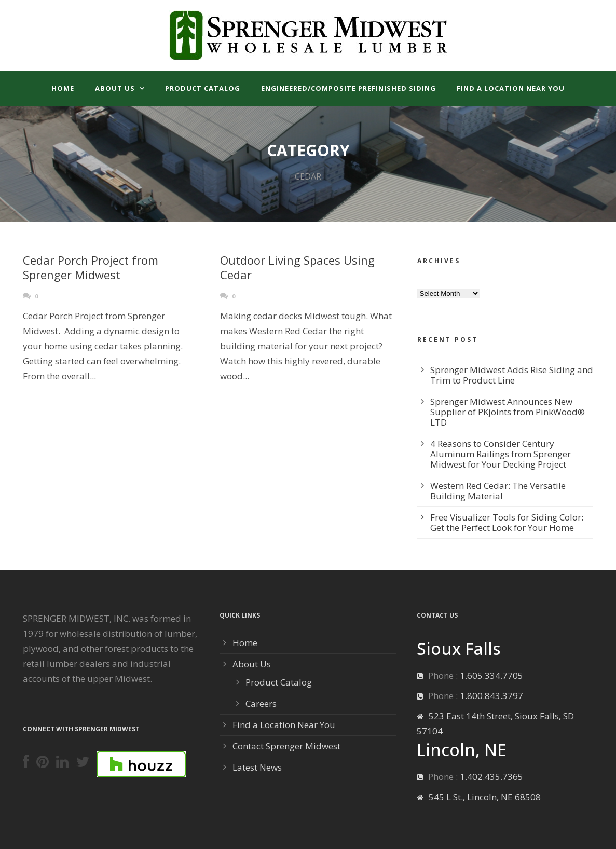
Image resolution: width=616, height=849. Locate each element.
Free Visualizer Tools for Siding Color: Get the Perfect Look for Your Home (507, 522)
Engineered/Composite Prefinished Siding (348, 88)
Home (63, 88)
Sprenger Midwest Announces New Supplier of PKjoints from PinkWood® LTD (508, 412)
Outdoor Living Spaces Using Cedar (297, 268)
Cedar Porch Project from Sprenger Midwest (91, 268)
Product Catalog (203, 88)
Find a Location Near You (511, 88)
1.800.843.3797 (491, 696)
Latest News (257, 767)
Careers (261, 703)
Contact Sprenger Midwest (286, 746)
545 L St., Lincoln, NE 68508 (485, 797)
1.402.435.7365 (491, 777)
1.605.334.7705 (491, 675)
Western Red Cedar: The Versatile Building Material (498, 491)
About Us (115, 88)
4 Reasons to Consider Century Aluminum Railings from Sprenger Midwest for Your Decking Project (501, 454)
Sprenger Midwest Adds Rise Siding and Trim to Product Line (512, 375)
